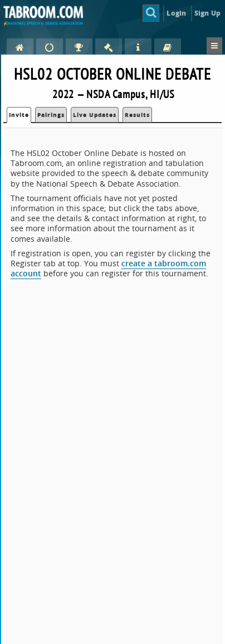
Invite (19, 115)
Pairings (51, 115)
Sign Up (207, 13)
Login (176, 13)
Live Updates (95, 115)
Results (137, 115)
